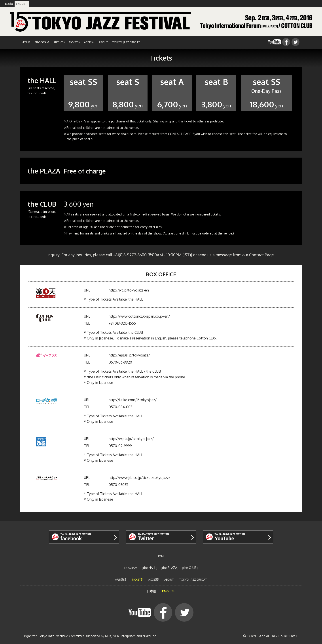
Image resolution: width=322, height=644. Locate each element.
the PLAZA (170, 568)
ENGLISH (22, 4)
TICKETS (74, 42)
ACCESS (89, 42)
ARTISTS (59, 42)
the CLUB (190, 568)
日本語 (9, 4)
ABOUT (103, 42)
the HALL (150, 568)
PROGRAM (42, 42)
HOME (26, 42)
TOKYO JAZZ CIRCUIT (126, 42)
